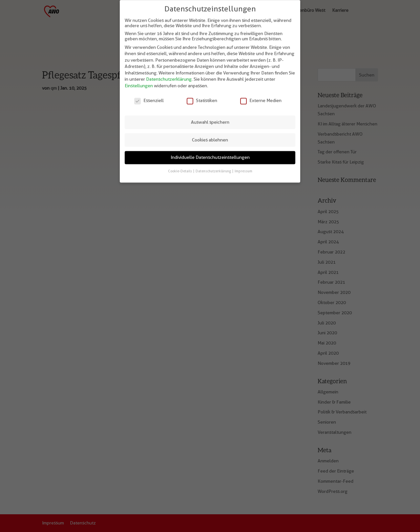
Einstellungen (139, 81)
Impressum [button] (243, 166)
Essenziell (149, 96)
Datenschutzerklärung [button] (214, 166)
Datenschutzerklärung (169, 75)
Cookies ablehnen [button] (210, 135)
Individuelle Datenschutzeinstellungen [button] (210, 153)
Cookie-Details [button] (180, 166)
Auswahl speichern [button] (210, 118)
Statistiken (202, 96)
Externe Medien (261, 96)
